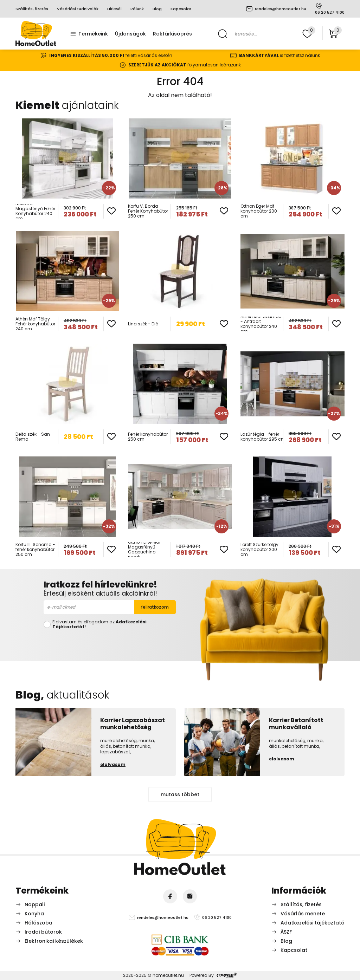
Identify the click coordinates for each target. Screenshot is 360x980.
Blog (157, 9)
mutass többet (180, 794)
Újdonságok (130, 34)
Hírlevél (114, 9)
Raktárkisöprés (172, 34)
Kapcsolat (181, 9)
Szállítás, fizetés (32, 9)
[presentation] (110, 644)
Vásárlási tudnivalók (78, 9)
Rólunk (137, 9)
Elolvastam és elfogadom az (99, 624)
